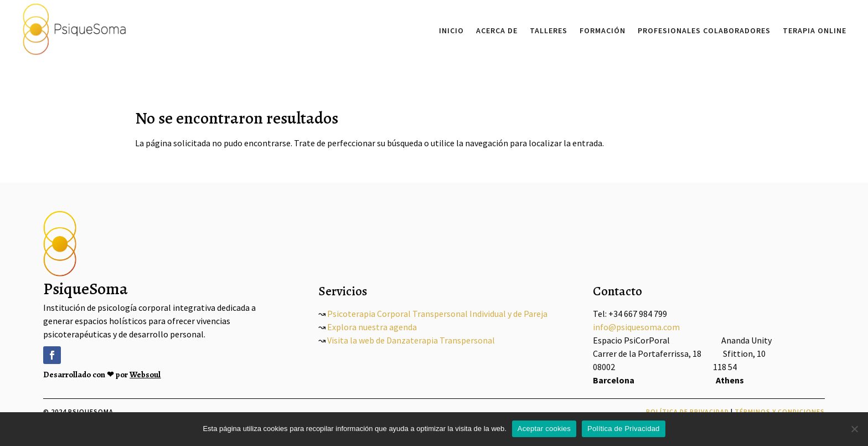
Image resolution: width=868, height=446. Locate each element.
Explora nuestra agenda (372, 327)
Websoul (145, 375)
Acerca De (497, 30)
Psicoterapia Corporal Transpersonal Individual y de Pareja (436, 314)
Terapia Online (815, 30)
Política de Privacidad (688, 411)
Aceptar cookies (544, 429)
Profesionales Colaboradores (704, 30)
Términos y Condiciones (780, 411)
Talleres (549, 30)
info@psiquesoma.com (636, 327)
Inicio (451, 30)
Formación (603, 30)
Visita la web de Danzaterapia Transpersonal (411, 340)
